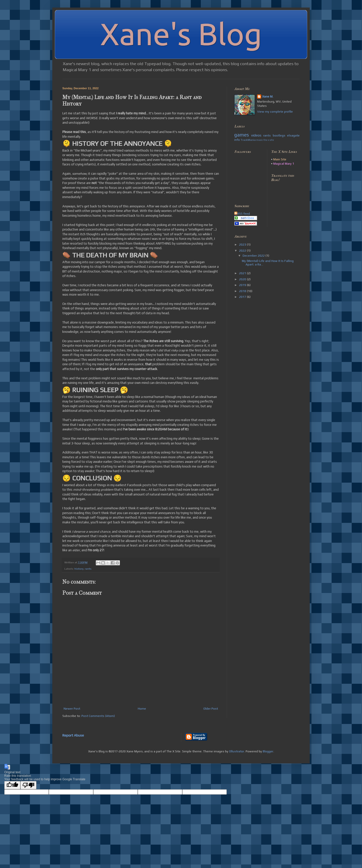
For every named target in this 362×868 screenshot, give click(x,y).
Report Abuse (73, 735)
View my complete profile (275, 112)
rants (88, 569)
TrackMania (248, 140)
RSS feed (242, 214)
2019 (243, 285)
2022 (243, 251)
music (260, 140)
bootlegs (279, 135)
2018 (243, 291)
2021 (243, 273)
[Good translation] (12, 785)
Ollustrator (237, 751)
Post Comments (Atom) (98, 716)
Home (142, 709)
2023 (243, 245)
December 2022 (254, 256)
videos (256, 135)
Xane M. (268, 97)
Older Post (211, 709)
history (79, 569)
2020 (243, 279)
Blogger (268, 751)
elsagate (293, 135)
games (242, 135)
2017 (243, 297)
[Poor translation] (28, 785)
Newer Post (72, 709)
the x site (269, 140)
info (237, 140)
